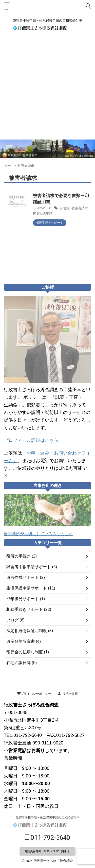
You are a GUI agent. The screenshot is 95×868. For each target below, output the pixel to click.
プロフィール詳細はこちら (31, 440)
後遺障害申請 (43, 213)
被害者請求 (80, 208)
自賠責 (64, 208)
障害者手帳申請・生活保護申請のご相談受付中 (48, 818)
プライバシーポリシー (34, 694)
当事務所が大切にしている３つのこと (38, 534)
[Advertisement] (48, 89)
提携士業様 (68, 694)
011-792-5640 (48, 838)
